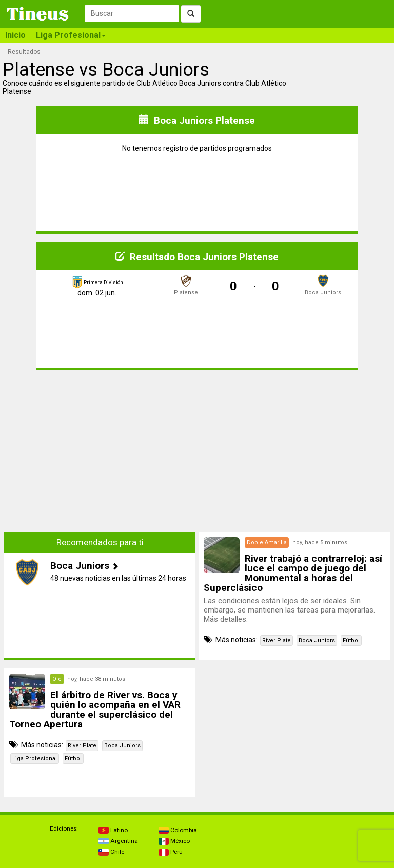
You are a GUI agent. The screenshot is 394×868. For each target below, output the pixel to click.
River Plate (277, 640)
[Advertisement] (100, 450)
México (174, 841)
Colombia (178, 830)
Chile (111, 852)
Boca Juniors (317, 640)
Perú (171, 852)
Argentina (118, 841)
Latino (113, 830)
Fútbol (351, 640)
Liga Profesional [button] (71, 35)
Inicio (15, 35)
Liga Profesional (35, 758)
